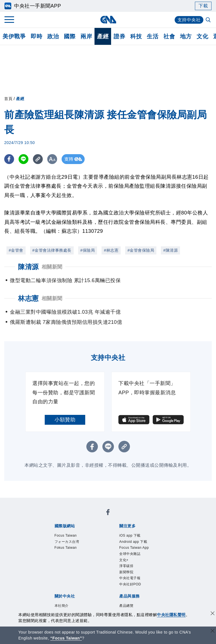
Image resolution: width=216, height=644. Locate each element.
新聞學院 (126, 572)
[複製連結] (38, 159)
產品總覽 (126, 606)
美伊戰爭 (14, 36)
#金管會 (16, 250)
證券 (119, 36)
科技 (136, 36)
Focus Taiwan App (134, 548)
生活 (153, 36)
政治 (53, 36)
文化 (202, 36)
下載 (203, 6)
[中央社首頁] (108, 20)
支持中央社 (189, 20)
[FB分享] (9, 159)
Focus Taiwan (66, 535)
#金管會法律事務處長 (52, 250)
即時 (36, 36)
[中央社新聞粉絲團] (108, 513)
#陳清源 (170, 250)
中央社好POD (130, 584)
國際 (70, 36)
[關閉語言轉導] (213, 631)
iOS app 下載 (130, 535)
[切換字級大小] (52, 159)
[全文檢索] (209, 20)
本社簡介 (62, 606)
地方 (186, 36)
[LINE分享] (23, 159)
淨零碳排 (126, 566)
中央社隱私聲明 (171, 615)
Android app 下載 (133, 542)
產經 (103, 36)
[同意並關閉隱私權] (213, 614)
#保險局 (88, 250)
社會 (169, 36)
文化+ (124, 560)
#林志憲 (111, 250)
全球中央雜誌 (130, 554)
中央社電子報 (130, 578)
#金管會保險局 (141, 250)
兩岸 (86, 36)
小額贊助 (65, 420)
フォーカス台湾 (67, 542)
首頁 (8, 99)
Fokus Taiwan (66, 548)
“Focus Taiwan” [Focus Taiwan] (66, 638)
